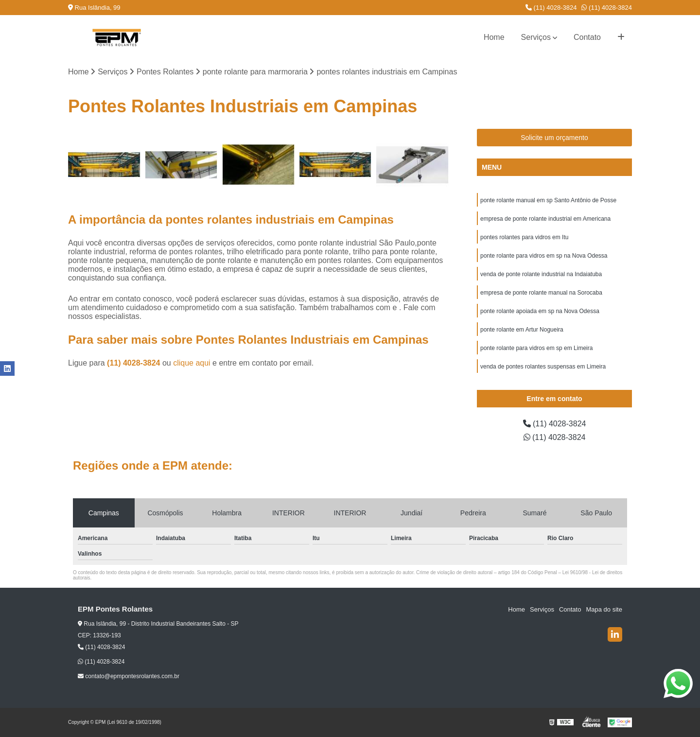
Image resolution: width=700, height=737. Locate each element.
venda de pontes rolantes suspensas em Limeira (543, 367)
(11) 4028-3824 (551, 8)
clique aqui (192, 363)
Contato (587, 37)
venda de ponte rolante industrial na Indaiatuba (541, 274)
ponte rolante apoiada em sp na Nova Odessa (540, 311)
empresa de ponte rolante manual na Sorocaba (541, 293)
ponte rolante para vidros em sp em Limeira (536, 348)
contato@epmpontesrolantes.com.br (129, 676)
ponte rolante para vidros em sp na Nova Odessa (544, 256)
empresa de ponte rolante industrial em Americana (545, 219)
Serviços (536, 37)
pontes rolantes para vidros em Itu (524, 237)
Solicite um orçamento (554, 138)
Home (494, 37)
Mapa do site (604, 609)
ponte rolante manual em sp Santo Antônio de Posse (548, 200)
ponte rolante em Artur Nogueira (522, 330)
